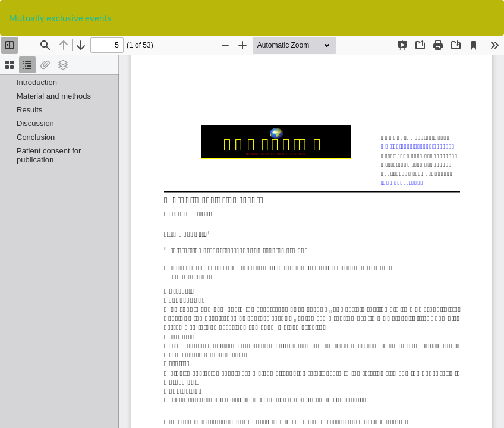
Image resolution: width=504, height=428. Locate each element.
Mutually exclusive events (60, 18)
